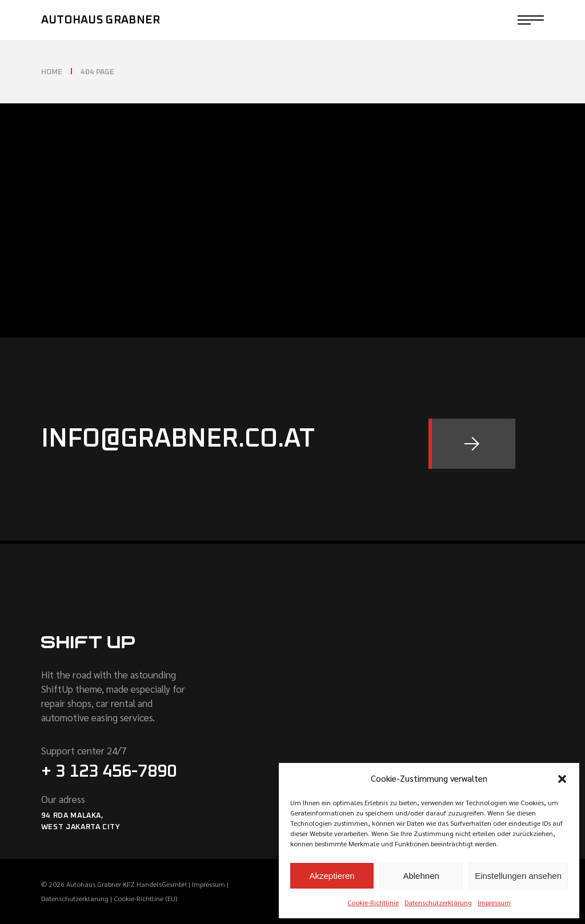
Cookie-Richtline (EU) (145, 898)
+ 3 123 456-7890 (109, 772)
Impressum (494, 902)
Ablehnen (421, 876)
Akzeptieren (332, 876)
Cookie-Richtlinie (373, 902)
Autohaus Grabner (101, 20)
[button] (562, 779)
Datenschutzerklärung (438, 902)
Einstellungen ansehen (518, 876)
